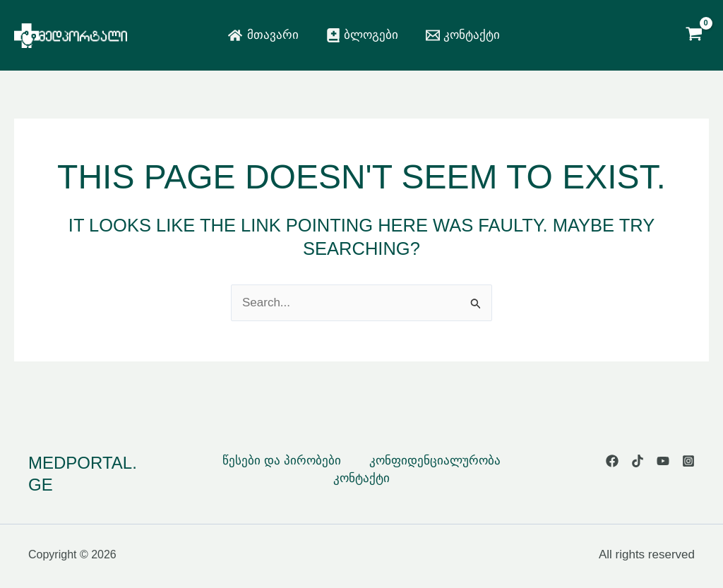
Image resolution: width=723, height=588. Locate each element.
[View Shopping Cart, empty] (694, 35)
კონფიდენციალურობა (435, 461)
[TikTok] (638, 461)
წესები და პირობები (281, 461)
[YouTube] (663, 461)
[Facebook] (612, 461)
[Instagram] (688, 461)
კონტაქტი (361, 478)
